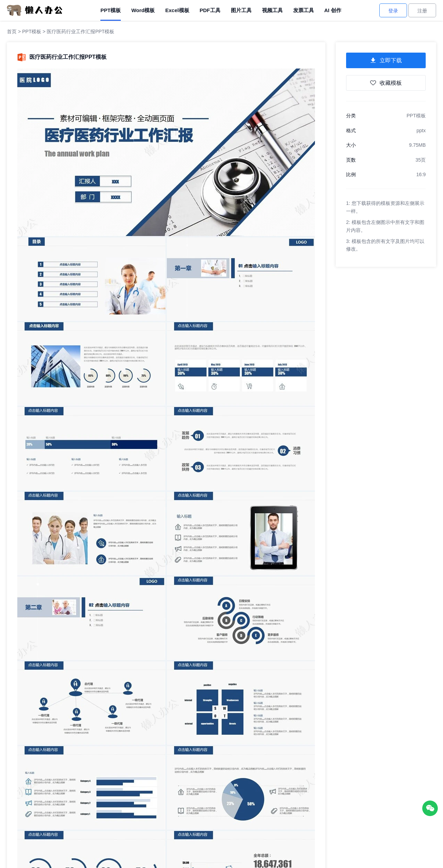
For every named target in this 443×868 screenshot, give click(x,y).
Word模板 (143, 10)
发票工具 (304, 10)
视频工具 (272, 10)
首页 (12, 31)
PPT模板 (111, 10)
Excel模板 (177, 10)
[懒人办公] (35, 10)
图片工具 (241, 10)
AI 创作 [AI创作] (333, 10)
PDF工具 (210, 10)
